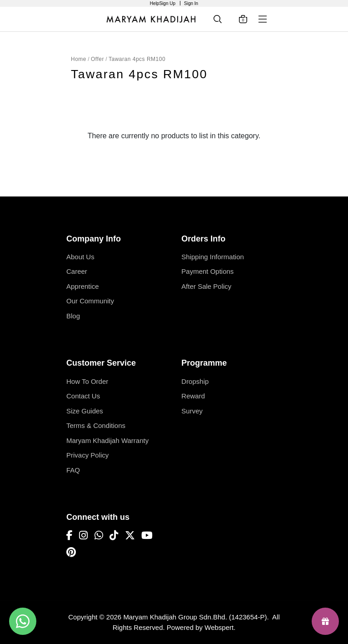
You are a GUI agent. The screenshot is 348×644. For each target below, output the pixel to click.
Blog (73, 316)
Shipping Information (213, 257)
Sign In (191, 3)
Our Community (90, 301)
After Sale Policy (206, 286)
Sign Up (167, 3)
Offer (97, 59)
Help (155, 3)
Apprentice (83, 286)
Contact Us (83, 396)
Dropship (195, 381)
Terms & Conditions (96, 425)
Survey (192, 411)
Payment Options (207, 271)
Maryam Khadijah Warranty (107, 440)
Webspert (219, 627)
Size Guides (85, 411)
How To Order (87, 381)
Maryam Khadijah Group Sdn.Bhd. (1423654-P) (195, 617)
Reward (193, 396)
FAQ (73, 470)
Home (79, 59)
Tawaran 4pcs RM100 (137, 59)
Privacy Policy (87, 455)
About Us (80, 257)
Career (77, 271)
